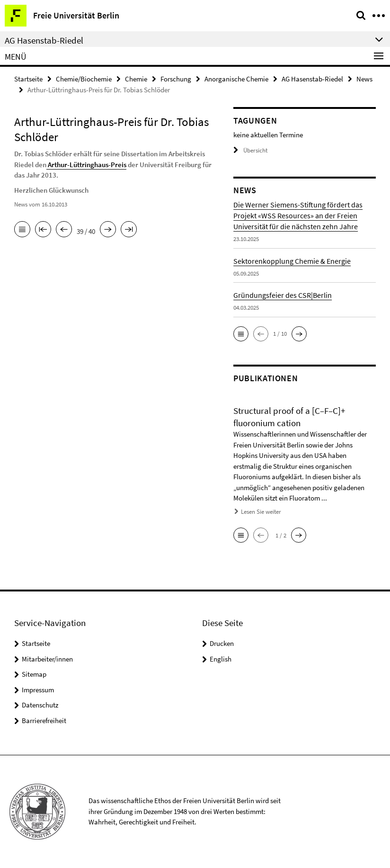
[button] (241, 334)
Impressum (38, 690)
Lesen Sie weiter (261, 512)
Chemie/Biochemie (84, 79)
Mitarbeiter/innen (47, 659)
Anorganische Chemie (236, 79)
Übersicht (250, 150)
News (364, 79)
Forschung (176, 79)
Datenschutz (40, 705)
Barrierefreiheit (44, 720)
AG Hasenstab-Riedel (312, 79)
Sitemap (34, 674)
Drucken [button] (222, 643)
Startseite (28, 79)
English (221, 659)
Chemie (136, 79)
